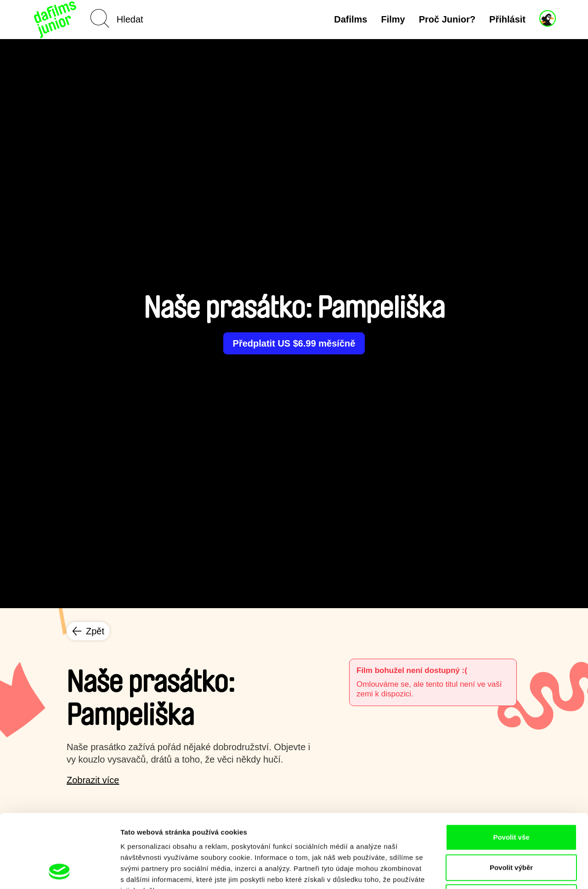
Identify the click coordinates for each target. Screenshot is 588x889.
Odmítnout (511, 829)
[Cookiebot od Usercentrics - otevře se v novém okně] (59, 871)
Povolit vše (511, 768)
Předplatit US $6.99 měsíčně (294, 343)
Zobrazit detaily (486, 871)
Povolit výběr (511, 799)
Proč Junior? (447, 19)
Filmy (393, 19)
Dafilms (351, 19)
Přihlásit (507, 19)
